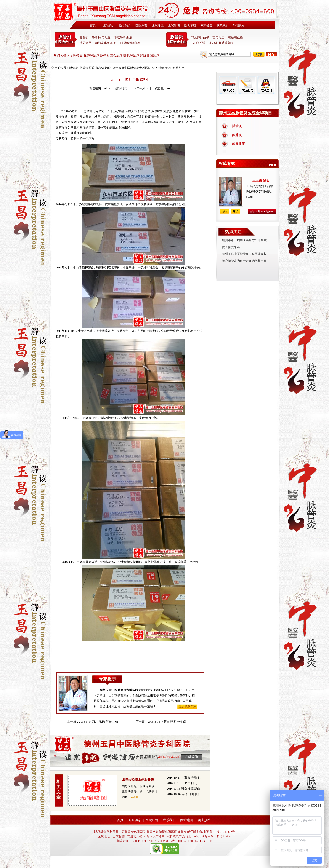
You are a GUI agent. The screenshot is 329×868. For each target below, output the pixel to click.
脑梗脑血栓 (235, 37)
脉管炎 (84, 37)
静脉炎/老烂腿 (101, 37)
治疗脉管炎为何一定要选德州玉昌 (244, 261)
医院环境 (158, 25)
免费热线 (248, 99)
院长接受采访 (231, 247)
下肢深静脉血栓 (130, 43)
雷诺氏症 (218, 37)
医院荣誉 (141, 25)
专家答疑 (206, 25)
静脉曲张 (239, 144)
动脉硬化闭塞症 (105, 43)
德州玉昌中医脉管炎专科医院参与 (244, 254)
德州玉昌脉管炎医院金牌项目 (245, 113)
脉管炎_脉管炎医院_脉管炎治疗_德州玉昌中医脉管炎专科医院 (110, 68)
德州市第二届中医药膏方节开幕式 (244, 240)
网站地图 (187, 820)
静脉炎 (75, 133)
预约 (236, 212)
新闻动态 (135, 820)
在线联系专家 (187, 706)
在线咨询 (266, 85)
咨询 (271, 54)
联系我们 (223, 25)
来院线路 (228, 85)
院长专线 (190, 25)
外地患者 (239, 25)
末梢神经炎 (199, 43)
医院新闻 (174, 25)
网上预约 (204, 820)
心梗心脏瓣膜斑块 (221, 43)
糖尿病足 (85, 43)
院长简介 (125, 25)
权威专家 (227, 163)
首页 (93, 25)
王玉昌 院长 (261, 181)
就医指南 (247, 85)
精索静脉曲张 (200, 37)
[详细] (134, 797)
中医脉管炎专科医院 (66, 40)
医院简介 (109, 25)
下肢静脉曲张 (123, 37)
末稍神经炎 (178, 40)
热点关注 (233, 232)
